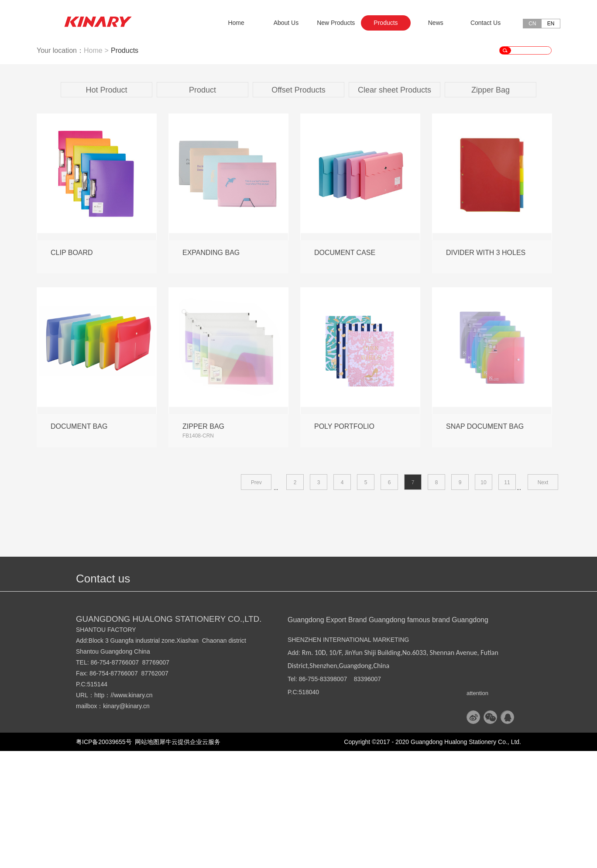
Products (125, 167)
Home (236, 23)
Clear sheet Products (395, 207)
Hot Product (106, 207)
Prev (256, 599)
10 (483, 599)
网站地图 (146, 859)
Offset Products (298, 207)
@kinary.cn (135, 823)
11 (507, 599)
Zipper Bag (491, 207)
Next (543, 599)
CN (532, 24)
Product (202, 207)
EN (551, 24)
